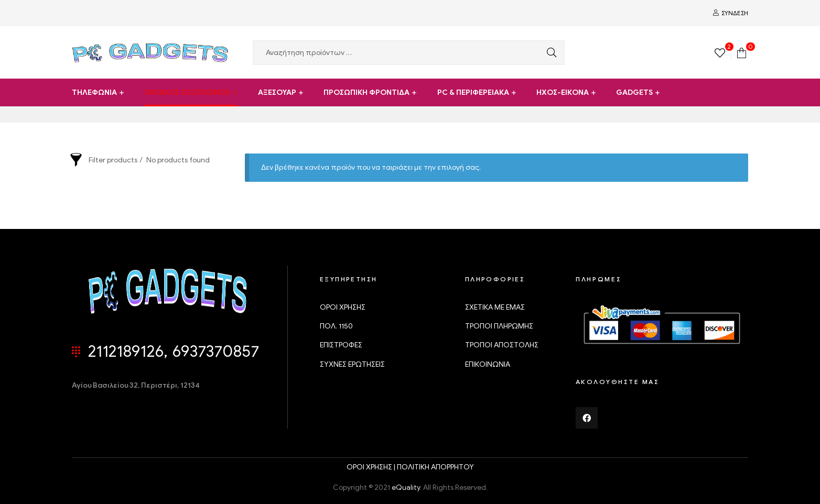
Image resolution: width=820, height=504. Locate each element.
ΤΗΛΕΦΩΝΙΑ (94, 92)
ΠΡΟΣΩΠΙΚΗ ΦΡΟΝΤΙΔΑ (366, 92)
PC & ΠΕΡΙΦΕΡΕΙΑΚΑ (473, 92)
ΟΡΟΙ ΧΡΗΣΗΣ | (372, 467)
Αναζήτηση (549, 53)
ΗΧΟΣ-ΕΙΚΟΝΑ (563, 92)
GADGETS (634, 92)
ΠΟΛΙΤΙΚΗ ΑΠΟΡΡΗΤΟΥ (435, 467)
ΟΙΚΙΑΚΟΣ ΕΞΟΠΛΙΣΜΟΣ (187, 92)
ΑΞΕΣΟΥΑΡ (277, 92)
